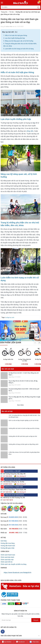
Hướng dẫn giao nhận (8, 548)
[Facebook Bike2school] (3, 632)
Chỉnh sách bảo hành (7, 557)
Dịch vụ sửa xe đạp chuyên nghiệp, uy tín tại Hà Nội (24, 420)
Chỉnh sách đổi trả (7, 562)
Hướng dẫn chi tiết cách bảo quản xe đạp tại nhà (23, 436)
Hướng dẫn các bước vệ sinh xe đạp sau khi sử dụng (24, 428)
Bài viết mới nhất (8, 369)
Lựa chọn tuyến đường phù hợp (15, 38)
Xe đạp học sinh (10, 318)
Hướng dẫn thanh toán (8, 546)
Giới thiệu (4, 541)
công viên (30, 131)
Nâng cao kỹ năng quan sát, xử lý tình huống (19, 41)
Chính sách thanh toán (8, 555)
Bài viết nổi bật (7, 411)
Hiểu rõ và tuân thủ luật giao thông (16, 35)
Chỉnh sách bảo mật (7, 560)
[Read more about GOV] (9, 594)
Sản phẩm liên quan (11, 343)
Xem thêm (21, 405)
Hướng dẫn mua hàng (8, 543)
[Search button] (38, 8)
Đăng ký (36, 620)
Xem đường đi (21, 476)
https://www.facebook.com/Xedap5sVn (18, 573)
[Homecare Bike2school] (20, 586)
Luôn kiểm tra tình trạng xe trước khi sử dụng (19, 49)
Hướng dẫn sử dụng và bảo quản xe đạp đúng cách (23, 444)
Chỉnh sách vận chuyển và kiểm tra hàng (14, 564)
